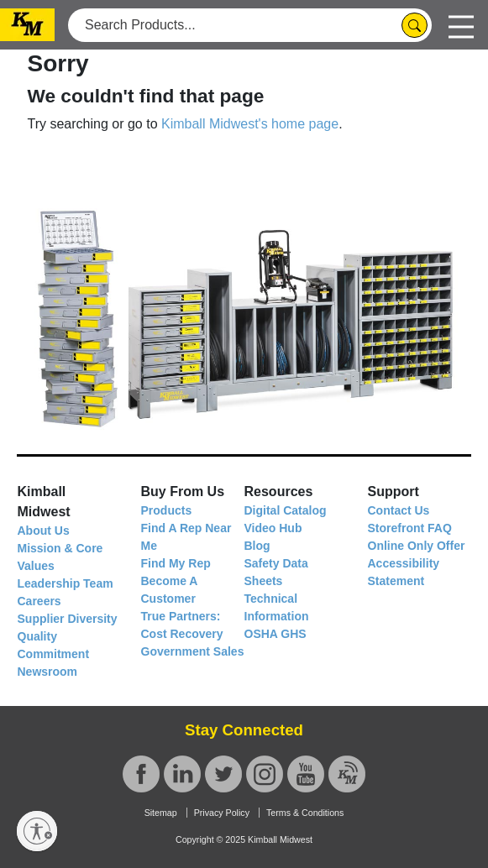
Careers (39, 601)
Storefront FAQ (410, 528)
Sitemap (161, 813)
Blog (257, 546)
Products (167, 510)
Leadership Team (66, 583)
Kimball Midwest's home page (250, 124)
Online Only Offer (417, 546)
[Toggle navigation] (461, 25)
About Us (44, 531)
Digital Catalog (286, 510)
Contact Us (399, 510)
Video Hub (273, 528)
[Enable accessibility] (37, 831)
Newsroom (48, 672)
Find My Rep (176, 563)
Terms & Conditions (305, 813)
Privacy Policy (222, 813)
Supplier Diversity (68, 619)
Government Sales (193, 651)
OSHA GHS (275, 634)
